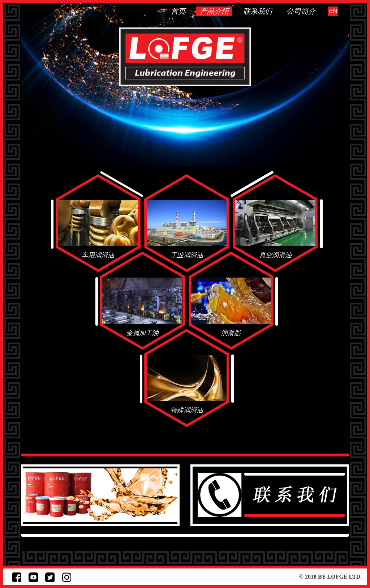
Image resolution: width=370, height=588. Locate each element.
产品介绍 (214, 11)
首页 (178, 11)
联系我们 (258, 11)
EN (333, 11)
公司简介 (301, 11)
